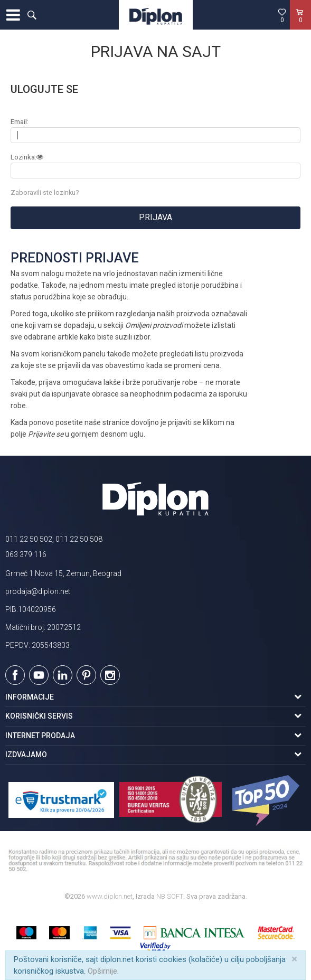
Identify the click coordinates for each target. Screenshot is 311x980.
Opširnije (102, 971)
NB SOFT (170, 896)
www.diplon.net (110, 896)
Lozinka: (27, 157)
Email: (20, 122)
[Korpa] (300, 26)
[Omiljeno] (282, 15)
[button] (32, 15)
